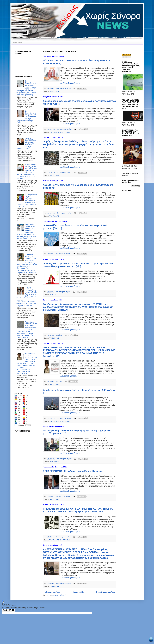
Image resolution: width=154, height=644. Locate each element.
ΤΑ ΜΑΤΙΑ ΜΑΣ (65, 132)
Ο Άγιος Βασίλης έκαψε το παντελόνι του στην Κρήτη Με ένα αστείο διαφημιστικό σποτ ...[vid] (78, 265)
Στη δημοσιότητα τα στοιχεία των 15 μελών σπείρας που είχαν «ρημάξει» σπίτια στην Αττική (26, 117)
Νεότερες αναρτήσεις (52, 592)
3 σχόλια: (60, 381)
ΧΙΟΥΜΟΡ (53, 295)
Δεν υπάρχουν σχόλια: (64, 89)
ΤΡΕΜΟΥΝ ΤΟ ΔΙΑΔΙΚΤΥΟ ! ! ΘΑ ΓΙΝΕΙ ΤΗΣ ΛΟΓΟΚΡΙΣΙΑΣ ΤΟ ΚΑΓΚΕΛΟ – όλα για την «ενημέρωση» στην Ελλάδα (78, 510)
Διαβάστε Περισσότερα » (70, 83)
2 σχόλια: (59, 335)
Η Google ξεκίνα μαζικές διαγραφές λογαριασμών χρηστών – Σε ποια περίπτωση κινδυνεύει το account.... (27, 201)
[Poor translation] (11, 610)
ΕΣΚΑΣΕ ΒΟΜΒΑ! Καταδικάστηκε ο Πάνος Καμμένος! (74, 471)
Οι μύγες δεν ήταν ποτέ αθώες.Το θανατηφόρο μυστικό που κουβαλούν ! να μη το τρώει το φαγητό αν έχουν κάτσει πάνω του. (78, 144)
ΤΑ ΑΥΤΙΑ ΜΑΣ (54, 92)
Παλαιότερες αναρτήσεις (106, 592)
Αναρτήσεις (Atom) (59, 595)
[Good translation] (5, 610)
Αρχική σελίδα (17, 43)
